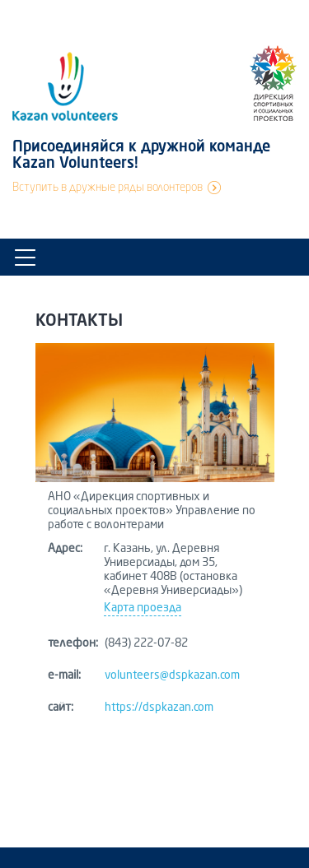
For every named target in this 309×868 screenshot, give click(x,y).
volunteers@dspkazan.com (172, 675)
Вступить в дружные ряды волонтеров (108, 188)
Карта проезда (143, 608)
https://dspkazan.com (159, 708)
